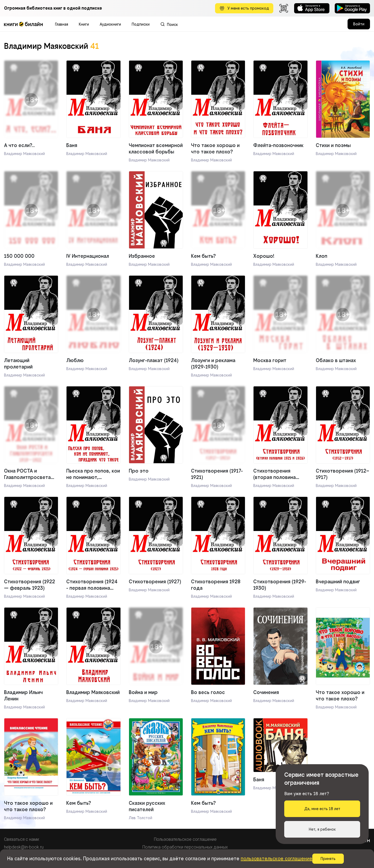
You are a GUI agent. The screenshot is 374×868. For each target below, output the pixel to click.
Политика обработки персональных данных (185, 847)
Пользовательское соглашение (185, 839)
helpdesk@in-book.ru (24, 847)
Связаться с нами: (22, 839)
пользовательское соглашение (276, 859)
